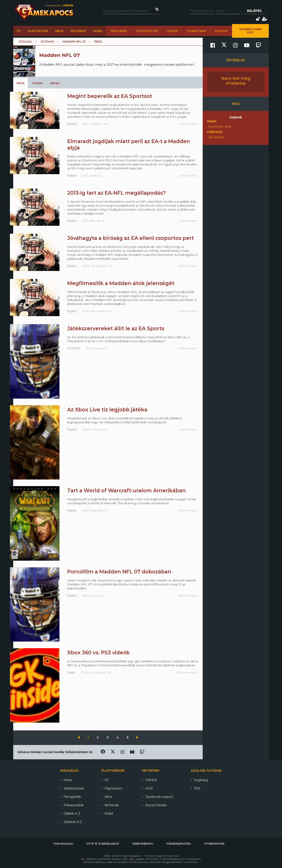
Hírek (68, 780)
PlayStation (38, 31)
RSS (197, 788)
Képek (55, 83)
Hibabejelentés (179, 844)
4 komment (188, 221)
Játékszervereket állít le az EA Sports (116, 329)
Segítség (201, 780)
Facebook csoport (159, 797)
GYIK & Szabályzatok (103, 844)
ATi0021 (74, 348)
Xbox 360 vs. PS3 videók (98, 653)
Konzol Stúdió (156, 805)
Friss (20, 83)
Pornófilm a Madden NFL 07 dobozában (119, 572)
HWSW (151, 780)
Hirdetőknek (214, 844)
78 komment (187, 672)
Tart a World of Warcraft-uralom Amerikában (126, 491)
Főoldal (25, 42)
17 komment (187, 348)
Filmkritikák (196, 31)
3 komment (188, 124)
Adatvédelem (143, 844)
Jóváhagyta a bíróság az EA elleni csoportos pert (131, 238)
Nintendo (78, 31)
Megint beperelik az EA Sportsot (110, 96)
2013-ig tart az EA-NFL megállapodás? (116, 193)
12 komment (187, 266)
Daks (71, 672)
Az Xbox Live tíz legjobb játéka (107, 410)
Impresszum (63, 844)
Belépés (254, 11)
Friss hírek (119, 31)
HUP (149, 788)
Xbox (59, 31)
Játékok (47, 42)
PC (19, 31)
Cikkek (37, 83)
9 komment (188, 311)
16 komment (187, 595)
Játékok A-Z (73, 822)
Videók (172, 31)
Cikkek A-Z (72, 814)
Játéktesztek (147, 31)
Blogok (221, 31)
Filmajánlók (72, 797)
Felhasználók (74, 805)
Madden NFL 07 (74, 42)
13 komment (187, 510)
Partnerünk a (59, 5)
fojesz (72, 124)
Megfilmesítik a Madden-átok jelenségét (121, 283)
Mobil (98, 31)
